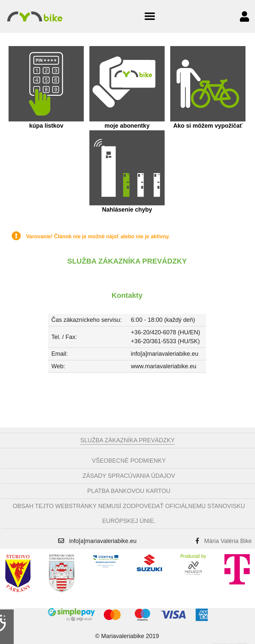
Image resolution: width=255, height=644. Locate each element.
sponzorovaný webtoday (231, 642)
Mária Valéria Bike (228, 539)
